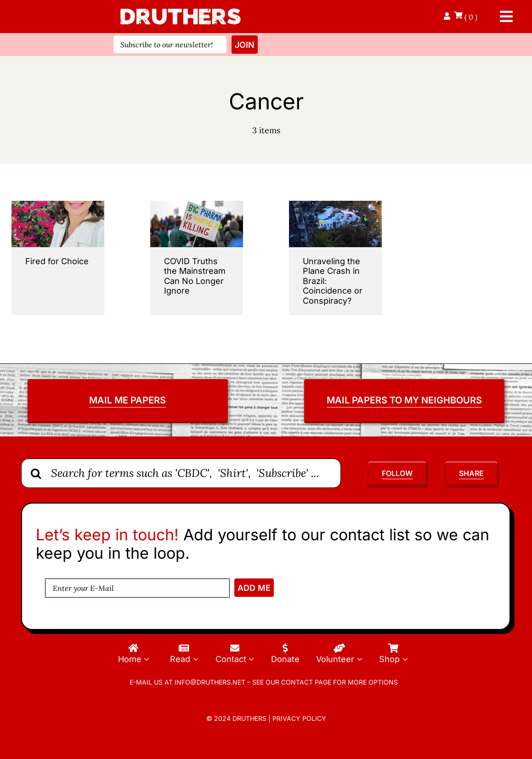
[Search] (36, 473)
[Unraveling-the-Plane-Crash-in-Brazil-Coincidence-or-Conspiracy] (335, 205)
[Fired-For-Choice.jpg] (58, 205)
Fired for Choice (57, 261)
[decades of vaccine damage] (197, 205)
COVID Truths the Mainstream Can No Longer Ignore (195, 276)
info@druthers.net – (212, 682)
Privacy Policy (299, 718)
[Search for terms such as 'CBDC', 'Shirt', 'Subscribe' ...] (181, 473)
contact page (306, 682)
